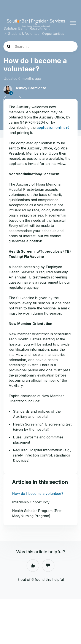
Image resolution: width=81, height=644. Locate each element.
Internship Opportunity (31, 502)
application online (51, 128)
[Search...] (40, 46)
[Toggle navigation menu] (73, 23)
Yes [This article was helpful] (33, 566)
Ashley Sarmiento (31, 88)
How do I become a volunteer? (38, 493)
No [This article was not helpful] (48, 566)
